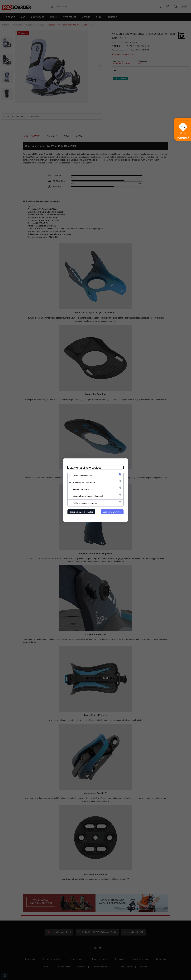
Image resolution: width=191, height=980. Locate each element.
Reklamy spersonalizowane (85, 503)
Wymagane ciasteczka (83, 476)
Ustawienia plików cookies (84, 467)
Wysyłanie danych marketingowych (88, 496)
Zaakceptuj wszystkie (112, 512)
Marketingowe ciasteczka (84, 482)
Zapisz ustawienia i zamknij (81, 512)
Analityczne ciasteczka (83, 489)
